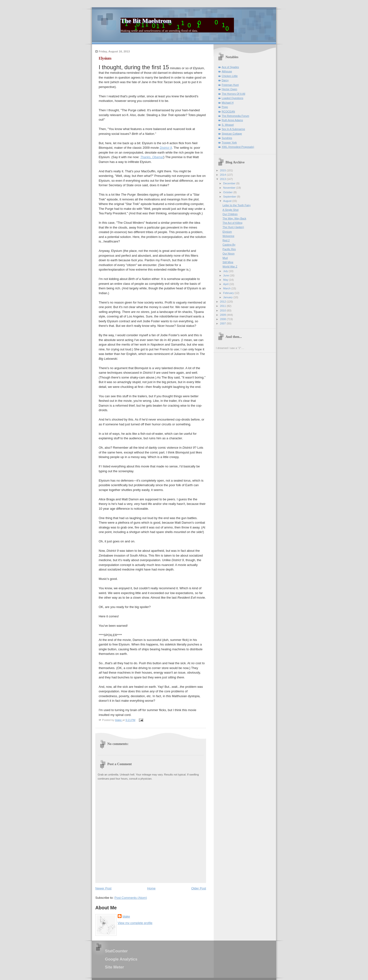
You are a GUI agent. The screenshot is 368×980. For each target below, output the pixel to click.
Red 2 (226, 240)
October (228, 192)
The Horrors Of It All (233, 94)
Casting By (229, 245)
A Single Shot (231, 210)
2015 (223, 170)
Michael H (228, 103)
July (226, 271)
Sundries (227, 138)
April (226, 284)
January (228, 297)
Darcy (225, 80)
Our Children (230, 214)
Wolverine (229, 236)
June (226, 275)
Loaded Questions (232, 98)
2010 (223, 310)
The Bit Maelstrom (146, 21)
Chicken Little (230, 76)
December (230, 183)
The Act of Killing (232, 223)
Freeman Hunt (230, 85)
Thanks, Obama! (152, 157)
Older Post (199, 888)
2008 (223, 319)
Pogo (225, 107)
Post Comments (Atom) (131, 898)
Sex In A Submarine (233, 129)
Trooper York (229, 143)
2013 (223, 179)
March (227, 288)
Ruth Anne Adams (232, 120)
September (230, 197)
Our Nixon (229, 254)
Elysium (227, 232)
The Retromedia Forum (235, 116)
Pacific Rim (229, 249)
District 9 (166, 148)
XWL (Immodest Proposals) (238, 147)
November (230, 188)
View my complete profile (135, 923)
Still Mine (228, 262)
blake (126, 916)
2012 (223, 302)
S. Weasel (228, 125)
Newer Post (103, 888)
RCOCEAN (228, 112)
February (229, 293)
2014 (223, 175)
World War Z (230, 267)
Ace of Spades (230, 67)
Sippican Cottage (232, 134)
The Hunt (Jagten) (233, 227)
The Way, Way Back (234, 218)
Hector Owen (229, 89)
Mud (225, 258)
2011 (223, 306)
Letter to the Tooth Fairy (237, 205)
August (228, 201)
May (226, 280)
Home (152, 888)
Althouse (227, 71)
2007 (223, 323)
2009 (223, 315)
